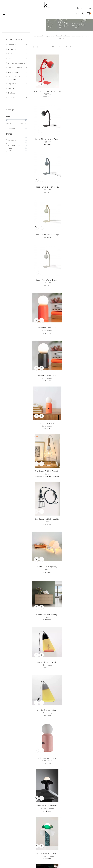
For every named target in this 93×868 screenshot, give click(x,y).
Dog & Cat (12, 84)
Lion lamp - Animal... (46, 734)
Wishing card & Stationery (14, 78)
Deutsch (74, 862)
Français (65, 862)
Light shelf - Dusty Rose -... (46, 642)
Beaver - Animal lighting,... (77, 320)
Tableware (12, 49)
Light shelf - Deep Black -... (46, 366)
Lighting (11, 58)
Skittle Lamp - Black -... (46, 504)
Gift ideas (12, 98)
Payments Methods (55, 827)
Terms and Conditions (67, 842)
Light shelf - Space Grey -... (77, 366)
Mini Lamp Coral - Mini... (77, 182)
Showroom (76, 815)
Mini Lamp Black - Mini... (46, 228)
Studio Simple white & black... (77, 504)
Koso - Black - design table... (77, 90)
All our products (14, 39)
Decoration (12, 45)
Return (50, 831)
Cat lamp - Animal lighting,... (77, 780)
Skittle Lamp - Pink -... (46, 412)
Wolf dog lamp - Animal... (46, 780)
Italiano (81, 862)
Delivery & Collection (75, 827)
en (78, 8)
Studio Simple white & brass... (77, 550)
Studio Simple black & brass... (46, 550)
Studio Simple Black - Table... (46, 596)
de (90, 8)
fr (82, 8)
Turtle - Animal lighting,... (46, 320)
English (88, 862)
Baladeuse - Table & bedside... (46, 274)
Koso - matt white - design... (46, 182)
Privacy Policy (85, 842)
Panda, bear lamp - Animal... (77, 734)
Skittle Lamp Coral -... (77, 228)
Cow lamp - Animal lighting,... (77, 596)
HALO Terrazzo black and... (77, 412)
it (86, 8)
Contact (88, 815)
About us (65, 815)
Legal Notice (50, 842)
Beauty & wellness (15, 68)
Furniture (11, 54)
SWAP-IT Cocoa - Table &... (77, 458)
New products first (75, 47)
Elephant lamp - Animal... (77, 688)
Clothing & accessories (17, 63)
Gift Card (11, 93)
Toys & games (14, 72)
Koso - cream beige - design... (77, 136)
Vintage (11, 88)
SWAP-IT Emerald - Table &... (46, 458)
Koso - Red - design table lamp (46, 90)
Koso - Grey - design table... (46, 136)
